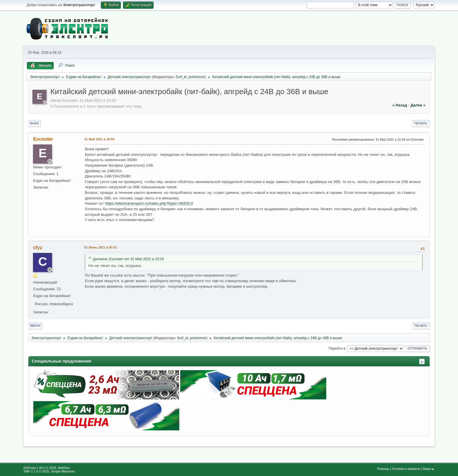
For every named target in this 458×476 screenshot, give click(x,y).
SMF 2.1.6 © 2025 (36, 471)
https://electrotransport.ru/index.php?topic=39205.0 (149, 203)
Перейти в (337, 349)
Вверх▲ (429, 469)
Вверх (35, 326)
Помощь (383, 469)
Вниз (34, 123)
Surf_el (181, 77)
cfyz (38, 248)
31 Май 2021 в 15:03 (99, 139)
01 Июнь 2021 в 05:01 (100, 247)
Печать (421, 123)
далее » (418, 105)
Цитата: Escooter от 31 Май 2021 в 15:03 (128, 259)
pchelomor (197, 77)
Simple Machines (63, 471)
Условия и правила (406, 469)
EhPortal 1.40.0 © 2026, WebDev (47, 468)
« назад (400, 105)
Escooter (43, 139)
